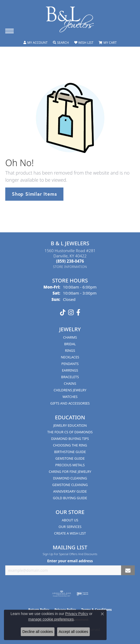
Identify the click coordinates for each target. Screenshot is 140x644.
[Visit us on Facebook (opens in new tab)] (78, 313)
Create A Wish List (70, 533)
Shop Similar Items (34, 194)
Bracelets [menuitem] (70, 377)
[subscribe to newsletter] (128, 570)
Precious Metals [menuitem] (70, 465)
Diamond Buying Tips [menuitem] (70, 439)
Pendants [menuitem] (70, 364)
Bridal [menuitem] (70, 344)
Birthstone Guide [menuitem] (70, 452)
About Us (70, 520)
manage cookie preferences (51, 619)
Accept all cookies (73, 632)
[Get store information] (70, 267)
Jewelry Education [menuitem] (70, 425)
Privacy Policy (77, 614)
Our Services (70, 527)
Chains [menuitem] (70, 383)
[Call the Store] (70, 261)
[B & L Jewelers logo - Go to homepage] (70, 19)
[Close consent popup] (102, 614)
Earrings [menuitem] (70, 370)
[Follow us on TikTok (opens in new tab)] (63, 313)
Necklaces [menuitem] (70, 357)
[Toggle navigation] (9, 31)
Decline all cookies (38, 632)
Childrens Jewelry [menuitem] (70, 390)
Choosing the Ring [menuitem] (70, 445)
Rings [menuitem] (70, 350)
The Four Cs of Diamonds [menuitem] (70, 432)
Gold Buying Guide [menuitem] (70, 498)
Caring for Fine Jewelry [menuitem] (70, 472)
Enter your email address (70, 561)
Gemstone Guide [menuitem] (70, 458)
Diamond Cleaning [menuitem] (70, 478)
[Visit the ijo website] (82, 594)
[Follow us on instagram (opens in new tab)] (71, 313)
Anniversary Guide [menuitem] (70, 491)
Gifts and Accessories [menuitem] (70, 403)
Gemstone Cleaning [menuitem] (70, 485)
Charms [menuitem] (70, 337)
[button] (36, 43)
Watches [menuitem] (70, 397)
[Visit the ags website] (62, 594)
